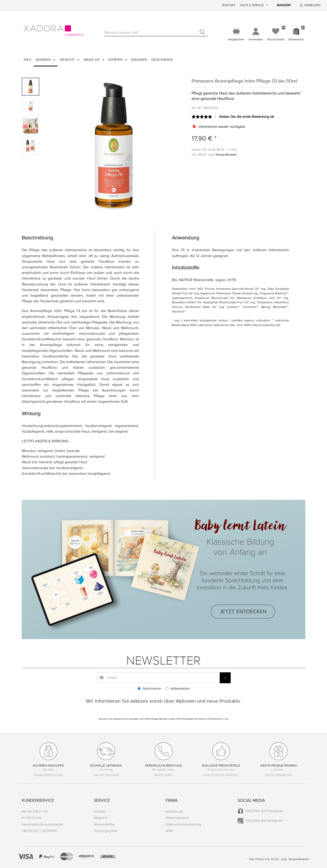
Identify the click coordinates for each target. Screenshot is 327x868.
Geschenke (162, 60)
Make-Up (92, 60)
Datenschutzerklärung (183, 824)
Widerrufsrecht (177, 818)
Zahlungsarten (106, 831)
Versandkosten (226, 155)
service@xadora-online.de (42, 824)
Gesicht (68, 60)
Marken (44, 60)
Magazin (284, 5)
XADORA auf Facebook (264, 811)
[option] (114, 147)
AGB (169, 831)
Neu (28, 60)
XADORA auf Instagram (264, 821)
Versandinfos (104, 824)
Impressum (174, 812)
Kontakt (229, 5)
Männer (139, 60)
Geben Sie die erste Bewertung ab (247, 117)
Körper (116, 60)
